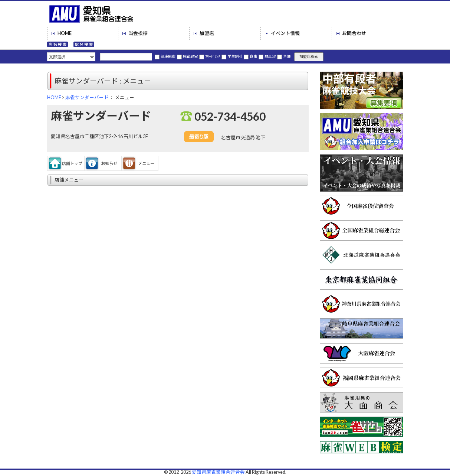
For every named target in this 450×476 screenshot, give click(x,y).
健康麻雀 (165, 56)
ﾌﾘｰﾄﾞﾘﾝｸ (210, 56)
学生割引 (232, 56)
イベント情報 (285, 33)
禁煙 (284, 56)
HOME (65, 33)
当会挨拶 (138, 33)
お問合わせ (354, 33)
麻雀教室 (187, 56)
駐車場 (267, 56)
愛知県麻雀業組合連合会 (218, 472)
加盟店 (207, 33)
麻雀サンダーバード (87, 97)
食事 (250, 56)
